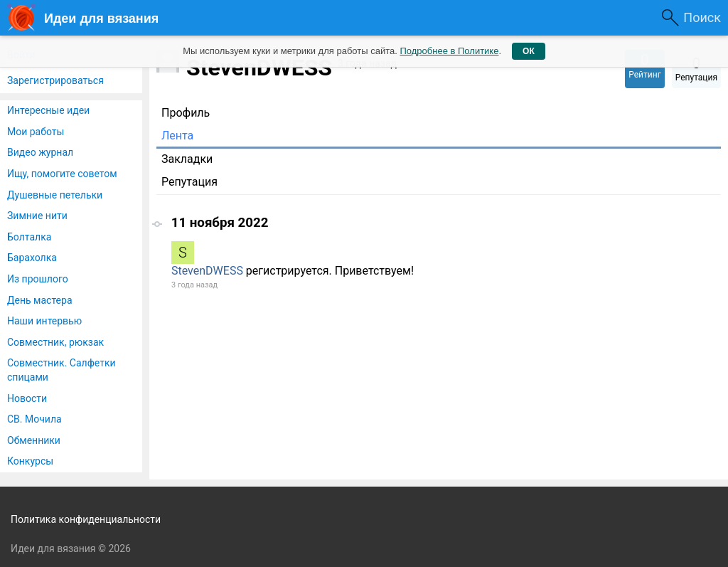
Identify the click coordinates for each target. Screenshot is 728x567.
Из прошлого (38, 279)
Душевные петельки (55, 195)
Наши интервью (44, 321)
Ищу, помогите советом (62, 174)
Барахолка (32, 258)
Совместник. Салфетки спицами (61, 370)
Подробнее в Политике (449, 51)
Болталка (29, 237)
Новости (27, 398)
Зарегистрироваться (55, 80)
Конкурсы (30, 461)
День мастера (40, 300)
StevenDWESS (207, 271)
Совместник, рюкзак (55, 342)
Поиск (702, 17)
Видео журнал (40, 152)
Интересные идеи (48, 110)
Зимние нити (37, 216)
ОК (529, 51)
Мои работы (36, 132)
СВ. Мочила (34, 419)
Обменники (34, 440)
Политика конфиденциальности (86, 519)
